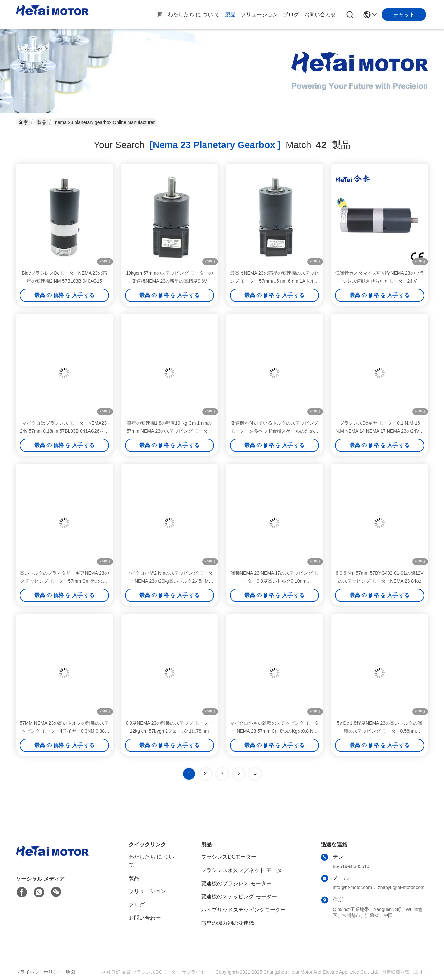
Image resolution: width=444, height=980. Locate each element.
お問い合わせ (320, 14)
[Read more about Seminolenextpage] (239, 774)
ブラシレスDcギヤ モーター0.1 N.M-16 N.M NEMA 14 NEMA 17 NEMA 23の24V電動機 (380, 431)
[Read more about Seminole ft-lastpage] (255, 774)
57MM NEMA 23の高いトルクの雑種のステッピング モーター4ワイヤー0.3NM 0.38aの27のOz (64, 731)
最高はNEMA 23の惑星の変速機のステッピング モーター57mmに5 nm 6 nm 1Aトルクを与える (275, 281)
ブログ (291, 14)
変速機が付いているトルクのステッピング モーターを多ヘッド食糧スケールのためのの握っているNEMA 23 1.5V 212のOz (275, 431)
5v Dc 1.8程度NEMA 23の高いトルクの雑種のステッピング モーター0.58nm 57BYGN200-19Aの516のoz (380, 731)
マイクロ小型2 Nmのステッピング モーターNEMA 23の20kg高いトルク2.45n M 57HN (169, 581)
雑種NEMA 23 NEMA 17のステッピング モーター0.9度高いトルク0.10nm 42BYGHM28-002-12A (275, 581)
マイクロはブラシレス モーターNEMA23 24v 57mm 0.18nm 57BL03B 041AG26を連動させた (65, 431)
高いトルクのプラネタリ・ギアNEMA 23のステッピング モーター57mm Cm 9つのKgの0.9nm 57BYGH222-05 (64, 581)
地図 (70, 972)
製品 (230, 14)
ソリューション (259, 14)
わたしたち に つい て (194, 14)
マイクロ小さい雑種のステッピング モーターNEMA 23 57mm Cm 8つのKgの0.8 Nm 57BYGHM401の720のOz (275, 731)
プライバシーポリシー (39, 972)
